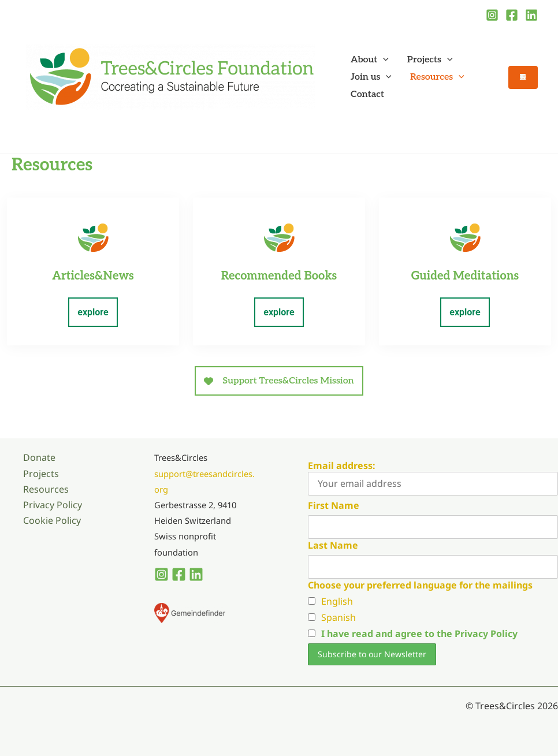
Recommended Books (279, 276)
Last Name (333, 545)
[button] (383, 60)
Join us (371, 77)
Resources (437, 77)
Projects (430, 60)
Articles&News (93, 276)
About (370, 60)
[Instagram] (492, 15)
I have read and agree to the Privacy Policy (419, 634)
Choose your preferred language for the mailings (420, 585)
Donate (39, 457)
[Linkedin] (531, 15)
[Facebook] (512, 15)
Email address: (433, 477)
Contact (367, 94)
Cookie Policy (52, 520)
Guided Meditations (465, 276)
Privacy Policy (53, 505)
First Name (334, 505)
